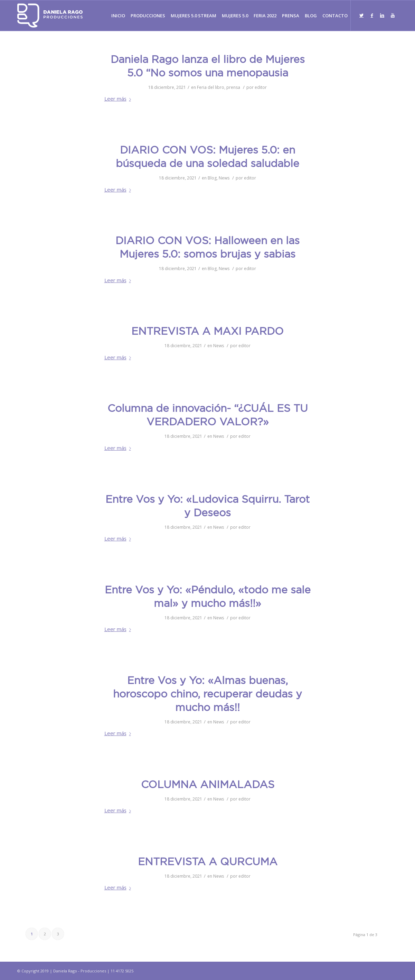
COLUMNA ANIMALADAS (208, 785)
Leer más (119, 99)
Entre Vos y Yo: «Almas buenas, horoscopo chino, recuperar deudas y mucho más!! (207, 695)
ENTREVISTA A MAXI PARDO (207, 332)
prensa (233, 87)
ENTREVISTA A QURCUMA (208, 862)
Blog (212, 178)
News (224, 178)
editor (261, 87)
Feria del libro (211, 87)
